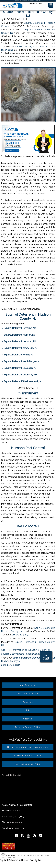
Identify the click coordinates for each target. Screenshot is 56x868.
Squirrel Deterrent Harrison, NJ (19, 335)
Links (28, 710)
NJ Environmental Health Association (28, 747)
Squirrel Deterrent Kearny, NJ (19, 355)
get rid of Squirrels (11, 665)
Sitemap (28, 719)
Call (46, 657)
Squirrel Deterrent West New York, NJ (23, 381)
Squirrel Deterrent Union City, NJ (20, 375)
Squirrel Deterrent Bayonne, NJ (20, 328)
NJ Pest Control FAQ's (28, 764)
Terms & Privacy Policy (28, 727)
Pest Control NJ (28, 685)
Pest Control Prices (28, 694)
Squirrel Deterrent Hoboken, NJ (20, 341)
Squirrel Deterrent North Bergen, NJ (22, 361)
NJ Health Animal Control (28, 756)
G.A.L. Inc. (23, 855)
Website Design (35, 855)
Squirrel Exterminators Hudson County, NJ (23, 654)
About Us (28, 702)
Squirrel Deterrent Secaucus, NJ (20, 368)
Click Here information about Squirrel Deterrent (25, 650)
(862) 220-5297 (20, 635)
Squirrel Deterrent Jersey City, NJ (21, 348)
